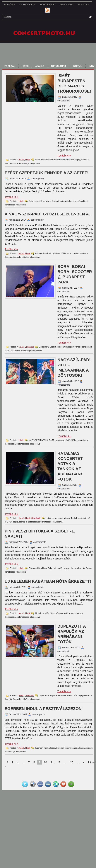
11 (52, 762)
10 (46, 762)
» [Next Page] (84, 762)
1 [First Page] (12, 762)
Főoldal (10, 66)
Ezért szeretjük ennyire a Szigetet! (47, 173)
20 (72, 762)
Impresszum (67, 5)
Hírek (25, 66)
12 (59, 762)
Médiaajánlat (48, 5)
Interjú (77, 66)
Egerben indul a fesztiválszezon (43, 709)
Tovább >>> (64, 156)
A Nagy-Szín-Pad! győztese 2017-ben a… (49, 214)
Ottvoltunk (59, 66)
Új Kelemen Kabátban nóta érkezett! (48, 581)
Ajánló (40, 66)
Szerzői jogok (28, 5)
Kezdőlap (10, 5)
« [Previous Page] (18, 762)
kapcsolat (84, 5)
